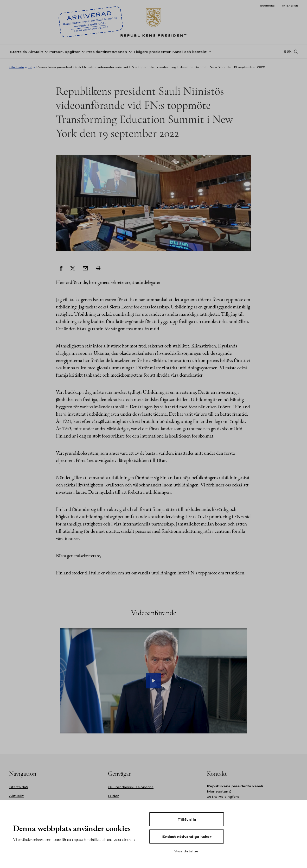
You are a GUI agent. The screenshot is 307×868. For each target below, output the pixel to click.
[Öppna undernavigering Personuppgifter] (82, 53)
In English (290, 5)
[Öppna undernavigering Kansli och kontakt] (209, 53)
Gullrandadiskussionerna (131, 787)
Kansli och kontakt (189, 53)
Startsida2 (19, 787)
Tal (30, 67)
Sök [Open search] (287, 53)
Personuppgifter (65, 53)
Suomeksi (268, 5)
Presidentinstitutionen (107, 53)
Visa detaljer (187, 851)
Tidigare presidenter (152, 53)
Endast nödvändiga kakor (187, 837)
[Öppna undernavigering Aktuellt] (45, 53)
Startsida (18, 53)
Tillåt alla (187, 819)
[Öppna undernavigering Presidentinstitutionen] (129, 53)
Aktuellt (36, 53)
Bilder (113, 796)
